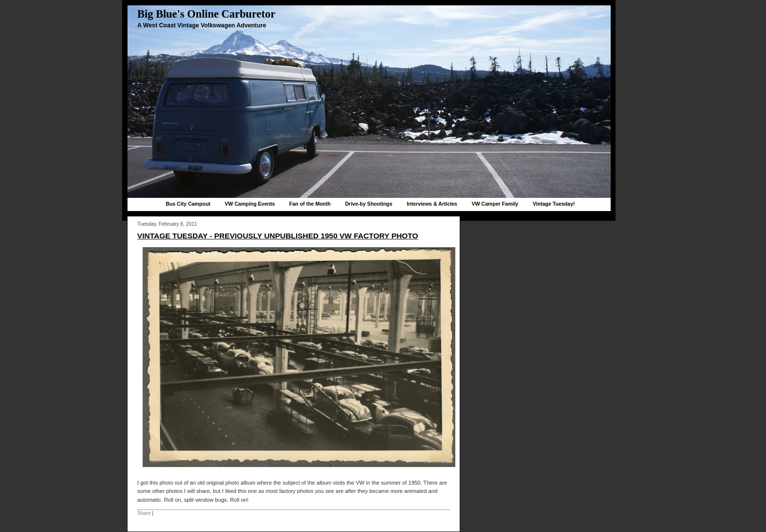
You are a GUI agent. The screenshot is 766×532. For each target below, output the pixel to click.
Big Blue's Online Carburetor (206, 14)
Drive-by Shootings (369, 204)
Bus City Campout (188, 204)
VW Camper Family (495, 204)
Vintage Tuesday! (553, 204)
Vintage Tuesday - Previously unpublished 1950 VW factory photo (278, 236)
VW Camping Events (250, 204)
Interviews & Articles (432, 204)
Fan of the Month (310, 204)
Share (144, 513)
